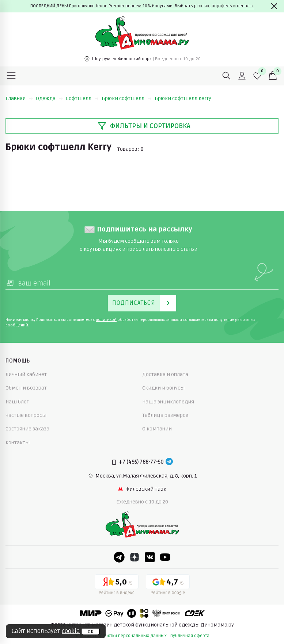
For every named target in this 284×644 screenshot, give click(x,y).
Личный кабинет (26, 374)
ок (90, 632)
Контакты (18, 443)
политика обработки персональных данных (121, 636)
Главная (19, 98)
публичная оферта (190, 636)
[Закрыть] (274, 6)
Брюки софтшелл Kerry (183, 98)
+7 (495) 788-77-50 (141, 462)
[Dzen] (135, 557)
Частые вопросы (26, 415)
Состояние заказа (27, 429)
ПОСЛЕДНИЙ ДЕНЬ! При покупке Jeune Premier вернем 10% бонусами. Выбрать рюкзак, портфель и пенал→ (142, 6)
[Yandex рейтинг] (117, 586)
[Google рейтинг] (168, 586)
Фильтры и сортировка (144, 126)
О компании (157, 429)
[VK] (150, 557)
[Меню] (11, 76)
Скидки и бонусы (163, 388)
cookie (71, 631)
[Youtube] (165, 557)
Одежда (49, 98)
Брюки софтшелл (127, 98)
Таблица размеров (165, 415)
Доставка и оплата (165, 374)
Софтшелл (82, 98)
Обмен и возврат (26, 388)
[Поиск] (227, 76)
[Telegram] (169, 462)
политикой (106, 320)
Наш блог (17, 402)
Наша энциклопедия (168, 402)
